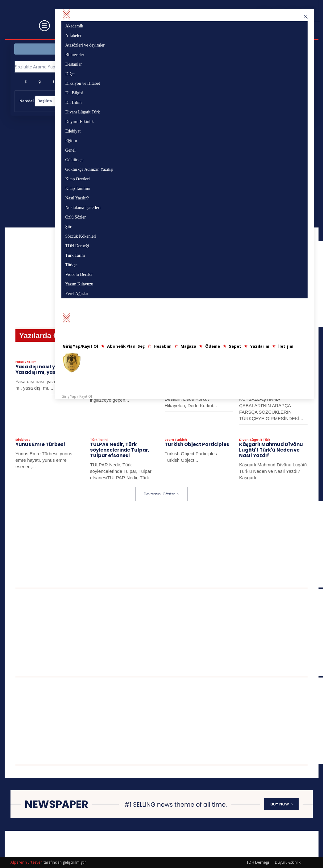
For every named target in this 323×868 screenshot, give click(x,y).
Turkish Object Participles (197, 444)
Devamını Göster (161, 494)
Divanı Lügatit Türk (255, 440)
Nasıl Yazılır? (26, 362)
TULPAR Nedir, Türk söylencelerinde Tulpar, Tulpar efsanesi (120, 450)
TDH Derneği (258, 862)
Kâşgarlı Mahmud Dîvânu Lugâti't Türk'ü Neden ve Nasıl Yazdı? (271, 450)
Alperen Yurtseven (27, 862)
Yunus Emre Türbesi (40, 444)
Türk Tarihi (99, 440)
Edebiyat (23, 440)
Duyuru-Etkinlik (288, 862)
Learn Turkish (176, 440)
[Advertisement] (169, 544)
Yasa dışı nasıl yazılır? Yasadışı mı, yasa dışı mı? (47, 369)
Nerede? (27, 101)
